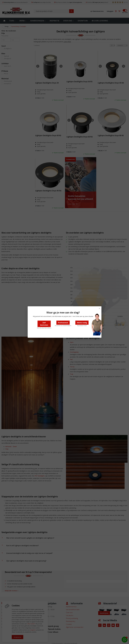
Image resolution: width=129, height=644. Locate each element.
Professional (63, 323)
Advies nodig (82, 323)
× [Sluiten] (99, 308)
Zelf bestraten (44, 324)
